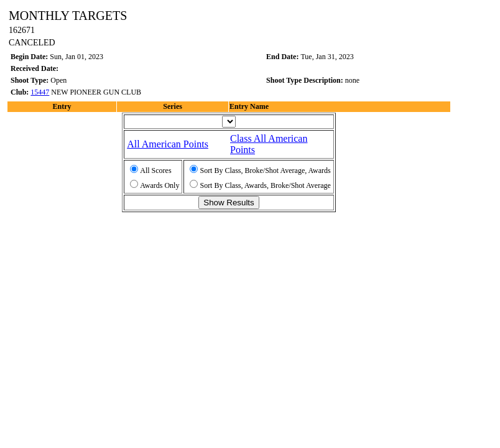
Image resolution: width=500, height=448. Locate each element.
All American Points (168, 144)
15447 (40, 92)
